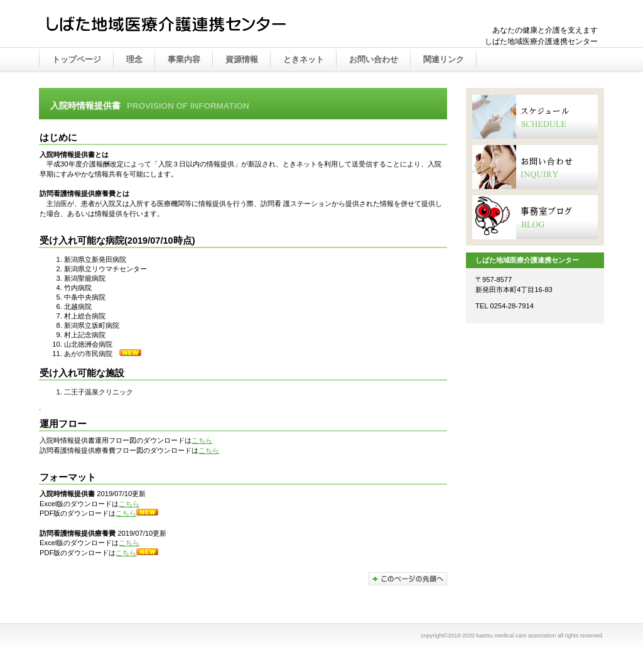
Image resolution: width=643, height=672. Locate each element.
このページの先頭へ (408, 579)
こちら (202, 440)
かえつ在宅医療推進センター (171, 24)
